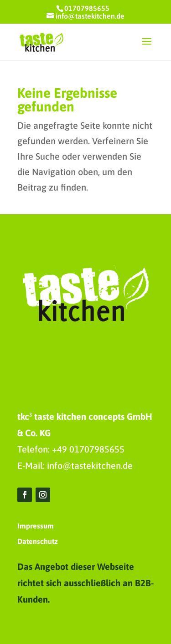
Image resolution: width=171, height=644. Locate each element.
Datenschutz (38, 541)
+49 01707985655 (88, 449)
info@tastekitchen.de (90, 465)
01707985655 (87, 8)
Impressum (36, 526)
